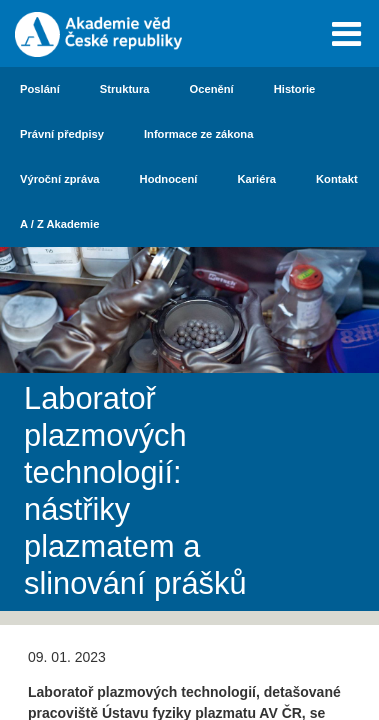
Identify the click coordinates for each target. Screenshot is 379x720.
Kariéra (256, 179)
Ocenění (212, 89)
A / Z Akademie (59, 224)
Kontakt (337, 179)
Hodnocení (169, 179)
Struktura (125, 89)
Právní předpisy (62, 134)
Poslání (40, 89)
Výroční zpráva (60, 179)
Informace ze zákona (198, 134)
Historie (295, 89)
